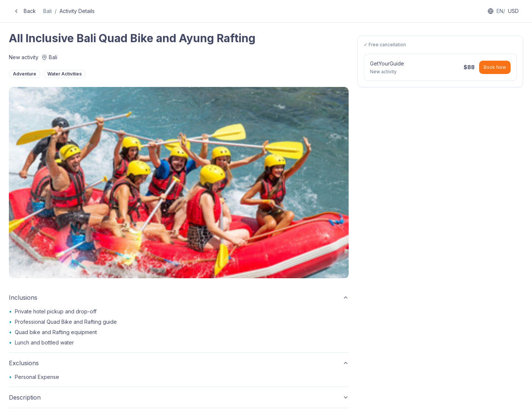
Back (25, 11)
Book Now (495, 67)
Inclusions (179, 297)
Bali (48, 11)
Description (179, 397)
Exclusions (179, 363)
